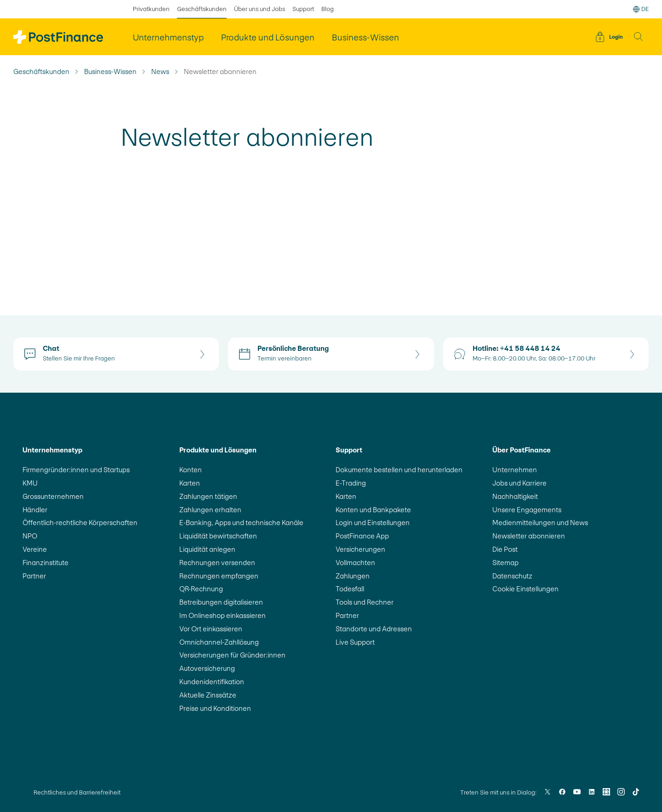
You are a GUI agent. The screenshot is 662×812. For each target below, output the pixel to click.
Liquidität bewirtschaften (218, 536)
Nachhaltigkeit (515, 496)
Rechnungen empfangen (219, 576)
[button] (639, 37)
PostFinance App (362, 536)
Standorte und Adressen (374, 629)
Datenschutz (512, 576)
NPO (30, 536)
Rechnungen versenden (217, 563)
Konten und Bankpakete (373, 510)
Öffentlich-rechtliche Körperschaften (80, 523)
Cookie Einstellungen (525, 589)
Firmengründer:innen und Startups (76, 470)
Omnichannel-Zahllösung (219, 642)
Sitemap (505, 563)
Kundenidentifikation (212, 682)
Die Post (505, 549)
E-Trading (351, 483)
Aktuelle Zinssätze (208, 695)
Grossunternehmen (53, 496)
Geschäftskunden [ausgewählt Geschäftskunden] (202, 9)
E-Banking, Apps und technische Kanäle (241, 523)
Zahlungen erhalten (210, 510)
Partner (34, 576)
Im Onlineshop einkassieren (223, 615)
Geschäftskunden (41, 72)
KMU (30, 483)
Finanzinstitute (46, 563)
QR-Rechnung (201, 589)
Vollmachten (355, 563)
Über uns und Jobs (260, 9)
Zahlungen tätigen (208, 496)
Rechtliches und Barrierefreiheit (77, 792)
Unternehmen (515, 470)
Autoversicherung (207, 668)
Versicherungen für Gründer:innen (232, 655)
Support (303, 9)
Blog (328, 9)
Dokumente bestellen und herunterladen (399, 470)
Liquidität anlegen (207, 549)
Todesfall (350, 589)
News (160, 72)
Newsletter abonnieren (529, 536)
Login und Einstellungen (373, 523)
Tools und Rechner (365, 602)
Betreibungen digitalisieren (221, 602)
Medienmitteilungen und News (540, 523)
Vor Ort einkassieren (211, 629)
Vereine (35, 549)
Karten (190, 483)
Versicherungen (360, 549)
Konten (191, 470)
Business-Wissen (110, 72)
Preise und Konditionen (215, 708)
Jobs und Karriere (519, 483)
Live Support (355, 642)
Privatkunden (151, 9)
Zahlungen (353, 576)
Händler (35, 510)
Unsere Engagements (527, 510)
